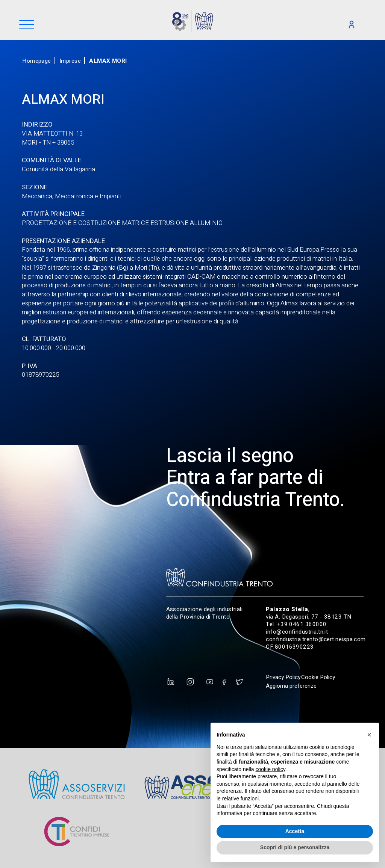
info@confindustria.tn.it (297, 632)
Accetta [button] (295, 831)
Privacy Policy (283, 677)
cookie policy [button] (271, 769)
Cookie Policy (318, 677)
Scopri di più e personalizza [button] (295, 847)
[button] (369, 735)
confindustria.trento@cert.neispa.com (316, 639)
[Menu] (27, 25)
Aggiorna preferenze (291, 686)
